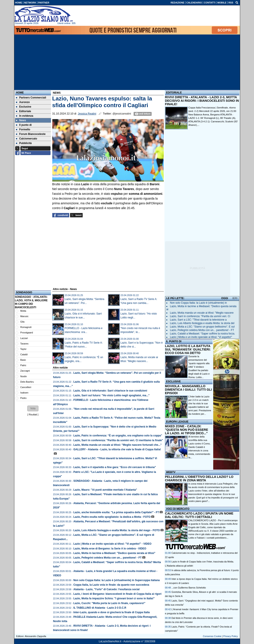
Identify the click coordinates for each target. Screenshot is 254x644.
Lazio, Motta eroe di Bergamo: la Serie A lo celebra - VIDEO (110, 549)
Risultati (33, 415)
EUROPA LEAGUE (177, 422)
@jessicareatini (122, 114)
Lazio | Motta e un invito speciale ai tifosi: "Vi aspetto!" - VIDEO (112, 544)
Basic (23, 360)
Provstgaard (27, 333)
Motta (23, 311)
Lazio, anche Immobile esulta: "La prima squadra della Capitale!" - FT (116, 512)
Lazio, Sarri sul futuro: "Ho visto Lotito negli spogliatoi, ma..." (111, 395)
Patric (23, 365)
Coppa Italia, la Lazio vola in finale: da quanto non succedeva (111, 585)
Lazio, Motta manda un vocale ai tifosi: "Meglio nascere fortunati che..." (117, 445)
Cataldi (24, 354)
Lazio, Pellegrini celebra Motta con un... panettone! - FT (107, 558)
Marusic (25, 316)
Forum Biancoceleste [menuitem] (31, 134)
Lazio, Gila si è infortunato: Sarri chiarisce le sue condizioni (110, 391)
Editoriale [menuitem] (24, 111)
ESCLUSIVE (174, 382)
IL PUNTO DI (174, 341)
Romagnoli (26, 327)
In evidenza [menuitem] (25, 116)
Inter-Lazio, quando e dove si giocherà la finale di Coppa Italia (111, 612)
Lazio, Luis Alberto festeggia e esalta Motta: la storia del (202, 323)
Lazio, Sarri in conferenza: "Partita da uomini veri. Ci (200, 316)
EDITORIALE (174, 93)
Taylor (23, 349)
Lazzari (24, 338)
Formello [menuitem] (23, 129)
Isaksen (24, 393)
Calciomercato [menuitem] (27, 139)
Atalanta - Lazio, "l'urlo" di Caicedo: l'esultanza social (106, 589)
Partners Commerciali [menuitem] (31, 98)
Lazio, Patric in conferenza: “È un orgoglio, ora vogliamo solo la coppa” (118, 436)
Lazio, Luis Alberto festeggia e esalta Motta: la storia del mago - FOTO (117, 530)
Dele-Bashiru (27, 382)
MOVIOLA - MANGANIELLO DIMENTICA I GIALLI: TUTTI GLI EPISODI (188, 390)
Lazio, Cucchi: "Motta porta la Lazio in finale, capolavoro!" (109, 603)
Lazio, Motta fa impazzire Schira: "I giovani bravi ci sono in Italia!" (114, 598)
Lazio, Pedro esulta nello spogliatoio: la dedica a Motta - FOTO (112, 517)
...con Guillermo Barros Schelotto (189, 588)
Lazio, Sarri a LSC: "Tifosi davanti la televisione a (198, 320)
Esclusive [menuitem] (24, 107)
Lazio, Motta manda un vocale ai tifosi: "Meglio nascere (202, 313)
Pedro (24, 398)
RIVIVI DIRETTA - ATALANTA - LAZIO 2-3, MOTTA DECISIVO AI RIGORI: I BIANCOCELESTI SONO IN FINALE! (202, 101)
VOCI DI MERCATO (178, 509)
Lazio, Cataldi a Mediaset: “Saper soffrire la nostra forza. (203, 334)
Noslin (24, 376)
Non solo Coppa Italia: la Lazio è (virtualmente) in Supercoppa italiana (116, 580)
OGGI (225, 298)
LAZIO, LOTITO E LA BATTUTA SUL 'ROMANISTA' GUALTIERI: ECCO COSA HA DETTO (188, 349)
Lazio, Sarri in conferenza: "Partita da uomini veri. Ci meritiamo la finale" (118, 440)
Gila (22, 322)
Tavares (24, 344)
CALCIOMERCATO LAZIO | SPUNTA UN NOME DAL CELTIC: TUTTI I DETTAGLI (199, 515)
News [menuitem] (21, 120)
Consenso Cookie (212, 636)
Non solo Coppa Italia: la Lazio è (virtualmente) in (198, 303)
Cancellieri (26, 387)
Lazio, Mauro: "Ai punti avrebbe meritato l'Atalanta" (105, 490)
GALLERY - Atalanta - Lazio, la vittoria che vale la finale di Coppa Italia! (117, 449)
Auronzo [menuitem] (23, 102)
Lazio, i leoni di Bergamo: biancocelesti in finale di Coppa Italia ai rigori (117, 594)
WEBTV (171, 472)
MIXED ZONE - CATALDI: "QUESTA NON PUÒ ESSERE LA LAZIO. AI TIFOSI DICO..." (187, 430)
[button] (33, 408)
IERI (235, 298)
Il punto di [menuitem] (24, 125)
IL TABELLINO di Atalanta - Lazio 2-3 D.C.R (100, 608)
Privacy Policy (230, 636)
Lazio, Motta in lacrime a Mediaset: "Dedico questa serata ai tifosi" (114, 553)
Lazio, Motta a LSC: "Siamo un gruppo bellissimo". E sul (202, 327)
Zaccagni (25, 371)
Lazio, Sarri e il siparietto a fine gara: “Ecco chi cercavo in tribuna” (115, 467)
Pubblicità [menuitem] (24, 143)
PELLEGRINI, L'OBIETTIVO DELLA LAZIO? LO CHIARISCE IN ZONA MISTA (199, 478)
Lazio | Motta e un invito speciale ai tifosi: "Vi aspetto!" (201, 337)
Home (20, 93)
